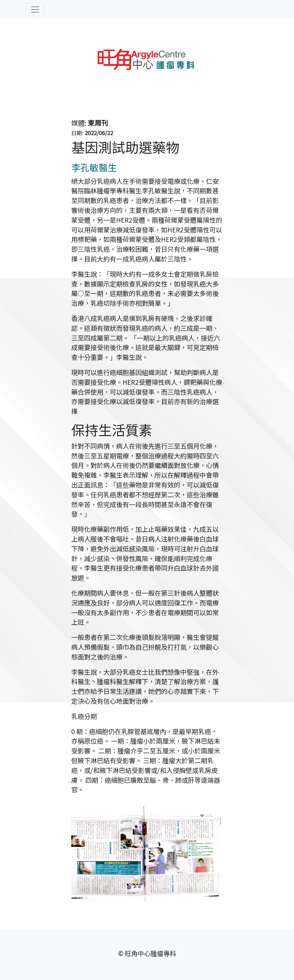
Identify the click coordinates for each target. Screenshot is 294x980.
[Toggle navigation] (35, 9)
